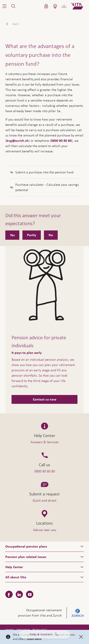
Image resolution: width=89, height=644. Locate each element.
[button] (4, 6)
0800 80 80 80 (61, 141)
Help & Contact (45, 636)
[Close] (81, 637)
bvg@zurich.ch (18, 141)
